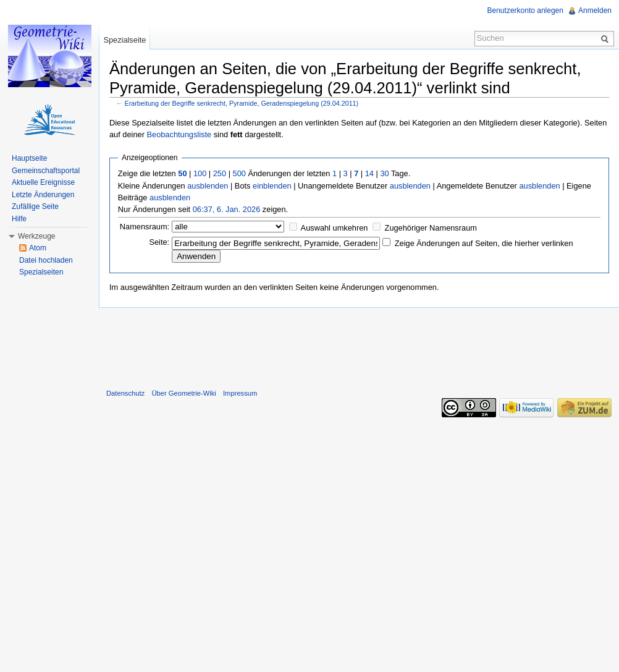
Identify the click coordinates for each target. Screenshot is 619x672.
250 (220, 173)
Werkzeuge (36, 236)
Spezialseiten (41, 272)
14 (369, 173)
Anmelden (595, 11)
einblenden (272, 186)
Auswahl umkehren (335, 228)
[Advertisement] (359, 346)
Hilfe (19, 219)
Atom (38, 248)
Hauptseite (29, 158)
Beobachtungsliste (179, 134)
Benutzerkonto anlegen (525, 11)
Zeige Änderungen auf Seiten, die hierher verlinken (484, 243)
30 (384, 173)
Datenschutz (125, 393)
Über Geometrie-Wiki (183, 393)
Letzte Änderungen (43, 195)
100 (200, 173)
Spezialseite (124, 40)
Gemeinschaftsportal (46, 171)
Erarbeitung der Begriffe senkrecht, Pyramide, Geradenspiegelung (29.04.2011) (242, 103)
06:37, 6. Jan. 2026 (227, 209)
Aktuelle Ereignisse (43, 182)
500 (239, 173)
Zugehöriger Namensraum (431, 228)
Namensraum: (145, 227)
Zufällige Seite (35, 206)
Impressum (240, 393)
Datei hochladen (46, 260)
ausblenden (208, 186)
